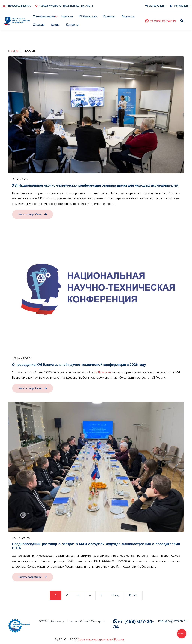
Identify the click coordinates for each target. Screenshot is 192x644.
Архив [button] (55, 25)
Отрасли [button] (39, 25)
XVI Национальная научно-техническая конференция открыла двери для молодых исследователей (95, 185)
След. (116, 595)
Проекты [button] (109, 17)
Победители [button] (88, 17)
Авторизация (155, 6)
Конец (133, 595)
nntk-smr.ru (103, 372)
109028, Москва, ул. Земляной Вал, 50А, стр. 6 (64, 6)
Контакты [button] (72, 25)
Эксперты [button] (128, 17)
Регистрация (179, 6)
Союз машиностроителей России (101, 640)
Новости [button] (67, 17)
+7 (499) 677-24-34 (160, 21)
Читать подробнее (33, 214)
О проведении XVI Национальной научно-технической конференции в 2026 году (79, 365)
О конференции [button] (44, 17)
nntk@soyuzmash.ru (17, 6)
